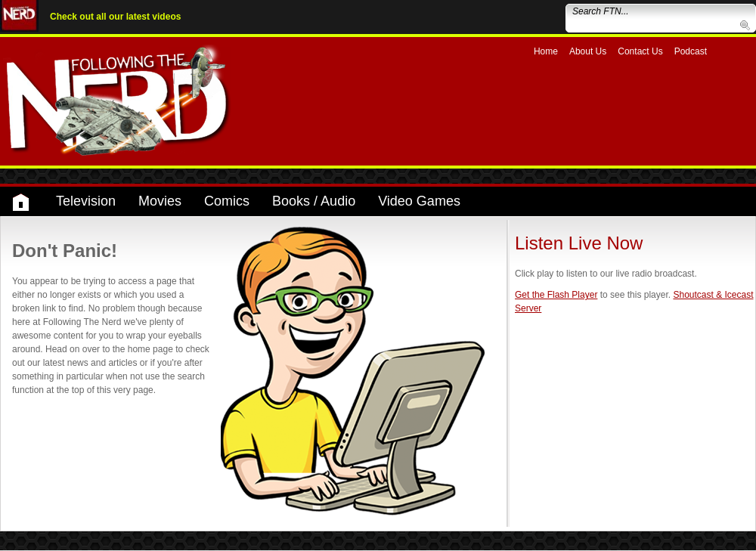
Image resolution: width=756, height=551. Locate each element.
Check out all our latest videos (115, 17)
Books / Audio (314, 201)
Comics (227, 201)
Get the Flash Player (556, 295)
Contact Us (640, 51)
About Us (588, 51)
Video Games (419, 201)
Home (546, 51)
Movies (160, 201)
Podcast (691, 51)
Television (86, 201)
